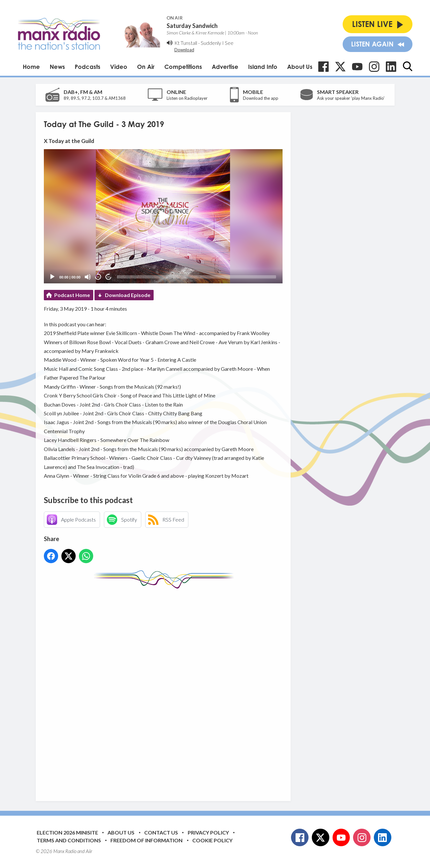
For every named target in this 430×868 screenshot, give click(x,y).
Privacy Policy (208, 832)
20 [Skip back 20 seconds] (98, 277)
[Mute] (88, 277)
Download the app (261, 98)
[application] (163, 216)
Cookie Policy (212, 840)
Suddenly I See (217, 43)
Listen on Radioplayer (187, 98)
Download (184, 50)
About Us (300, 67)
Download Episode (128, 295)
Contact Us (161, 832)
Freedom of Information (146, 840)
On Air (146, 67)
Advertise (225, 67)
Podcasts (88, 67)
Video (119, 67)
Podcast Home (72, 295)
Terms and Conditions (69, 840)
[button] (163, 216)
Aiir (89, 851)
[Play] (52, 277)
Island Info (263, 67)
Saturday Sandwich (192, 26)
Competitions (183, 67)
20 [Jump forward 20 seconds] (109, 277)
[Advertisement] (166, 690)
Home (31, 67)
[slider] (196, 277)
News (57, 67)
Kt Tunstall (186, 43)
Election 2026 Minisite (67, 832)
